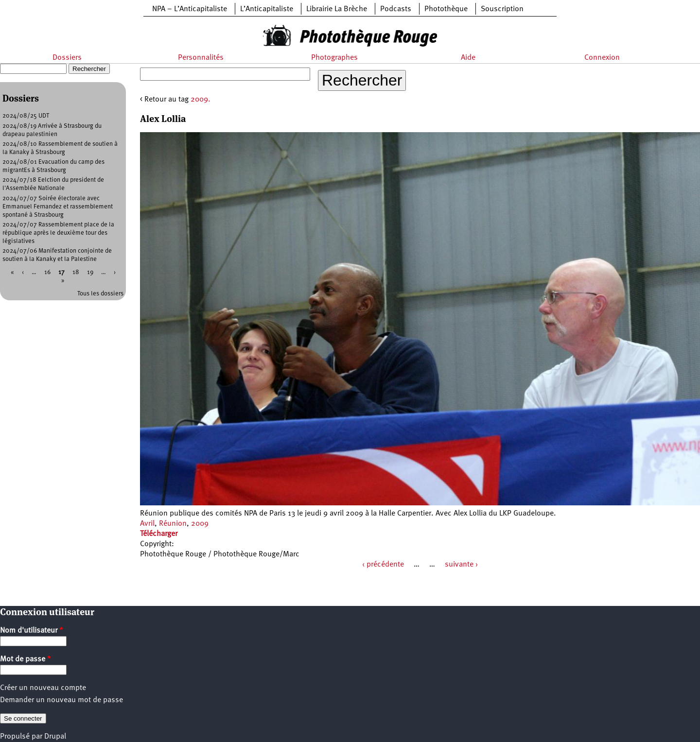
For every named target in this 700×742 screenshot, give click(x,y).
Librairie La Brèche (337, 9)
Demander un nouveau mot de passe (61, 700)
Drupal (55, 737)
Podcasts (396, 9)
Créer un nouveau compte (43, 688)
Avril (147, 524)
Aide (468, 58)
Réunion (173, 524)
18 (76, 272)
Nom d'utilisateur (32, 631)
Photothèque (446, 9)
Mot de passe (26, 659)
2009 (200, 524)
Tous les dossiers (100, 294)
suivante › (461, 565)
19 (90, 272)
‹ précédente (383, 565)
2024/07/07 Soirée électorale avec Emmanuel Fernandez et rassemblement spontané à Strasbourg (58, 207)
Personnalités (201, 58)
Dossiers (67, 58)
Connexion (602, 58)
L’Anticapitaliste (267, 9)
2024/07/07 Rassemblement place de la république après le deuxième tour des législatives (58, 233)
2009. (201, 100)
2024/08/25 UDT (26, 116)
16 (47, 272)
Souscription (502, 9)
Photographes (334, 58)
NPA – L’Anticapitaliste (190, 9)
